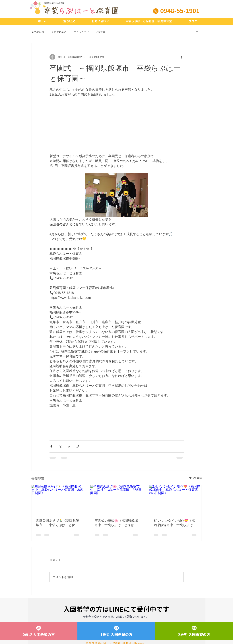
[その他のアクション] (182, 57)
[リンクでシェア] (78, 447)
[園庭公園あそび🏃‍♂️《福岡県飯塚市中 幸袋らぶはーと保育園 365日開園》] (58, 500)
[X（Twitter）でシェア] (60, 447)
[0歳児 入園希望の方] (39, 631)
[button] (197, 32)
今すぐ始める (59, 32)
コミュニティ (81, 32)
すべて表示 (195, 478)
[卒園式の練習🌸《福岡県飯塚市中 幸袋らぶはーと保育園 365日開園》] (116, 500)
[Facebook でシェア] (51, 447)
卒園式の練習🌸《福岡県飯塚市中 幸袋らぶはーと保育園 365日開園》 (116, 523)
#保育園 (101, 32)
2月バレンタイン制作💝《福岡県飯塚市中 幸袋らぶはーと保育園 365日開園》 (175, 523)
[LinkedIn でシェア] (69, 447)
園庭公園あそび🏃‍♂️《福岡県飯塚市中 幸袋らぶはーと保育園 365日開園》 (57, 523)
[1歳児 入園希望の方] (116, 631)
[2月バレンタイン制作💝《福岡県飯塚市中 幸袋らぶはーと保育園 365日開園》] (175, 500)
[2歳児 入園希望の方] (194, 631)
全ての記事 (38, 32)
